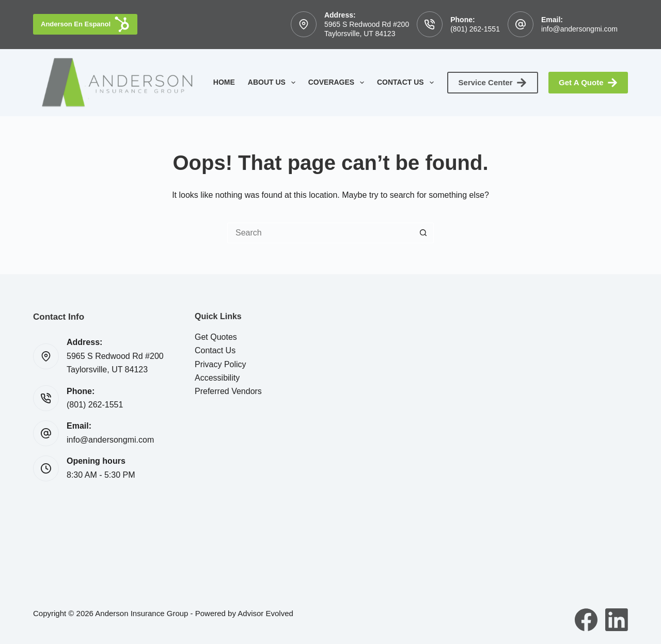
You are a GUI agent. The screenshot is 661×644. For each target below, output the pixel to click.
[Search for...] (320, 233)
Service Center (493, 83)
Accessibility (217, 378)
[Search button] (423, 233)
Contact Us (407, 83)
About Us (274, 83)
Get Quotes (216, 337)
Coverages (338, 83)
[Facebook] (586, 620)
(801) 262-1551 (475, 29)
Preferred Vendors (228, 391)
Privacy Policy (221, 364)
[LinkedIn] (617, 620)
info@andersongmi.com (579, 29)
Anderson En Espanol (85, 24)
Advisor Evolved (265, 613)
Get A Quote (588, 83)
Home (224, 82)
